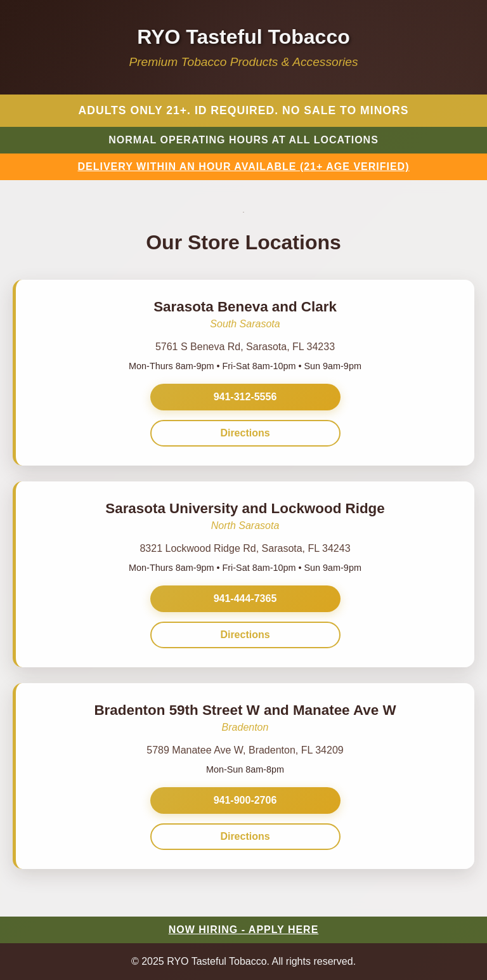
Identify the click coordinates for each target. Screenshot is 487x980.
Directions (245, 433)
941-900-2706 (245, 800)
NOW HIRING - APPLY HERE (244, 930)
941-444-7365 (245, 598)
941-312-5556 (245, 397)
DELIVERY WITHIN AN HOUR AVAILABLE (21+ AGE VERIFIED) (244, 167)
